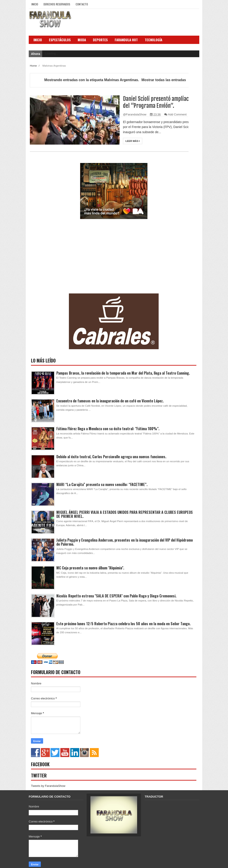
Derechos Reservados (57, 4)
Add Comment (177, 114)
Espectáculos (60, 40)
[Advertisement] (65, 261)
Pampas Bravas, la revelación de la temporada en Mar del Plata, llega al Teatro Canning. (123, 373)
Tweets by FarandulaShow (48, 786)
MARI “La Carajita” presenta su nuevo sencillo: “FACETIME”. (102, 484)
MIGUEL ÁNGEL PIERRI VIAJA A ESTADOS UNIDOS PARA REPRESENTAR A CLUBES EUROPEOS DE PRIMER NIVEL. (125, 514)
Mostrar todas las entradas (164, 80)
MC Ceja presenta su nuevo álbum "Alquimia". (90, 568)
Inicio (35, 4)
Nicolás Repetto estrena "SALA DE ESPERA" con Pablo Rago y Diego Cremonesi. (116, 596)
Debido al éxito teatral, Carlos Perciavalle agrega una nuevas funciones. (111, 457)
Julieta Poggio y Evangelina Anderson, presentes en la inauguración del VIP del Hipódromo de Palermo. (125, 542)
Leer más (133, 141)
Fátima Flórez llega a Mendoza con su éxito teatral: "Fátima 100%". (108, 429)
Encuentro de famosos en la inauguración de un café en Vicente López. (110, 401)
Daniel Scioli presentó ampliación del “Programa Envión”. (160, 102)
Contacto (82, 4)
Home (34, 66)
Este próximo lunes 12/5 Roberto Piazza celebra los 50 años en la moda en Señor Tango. (123, 624)
